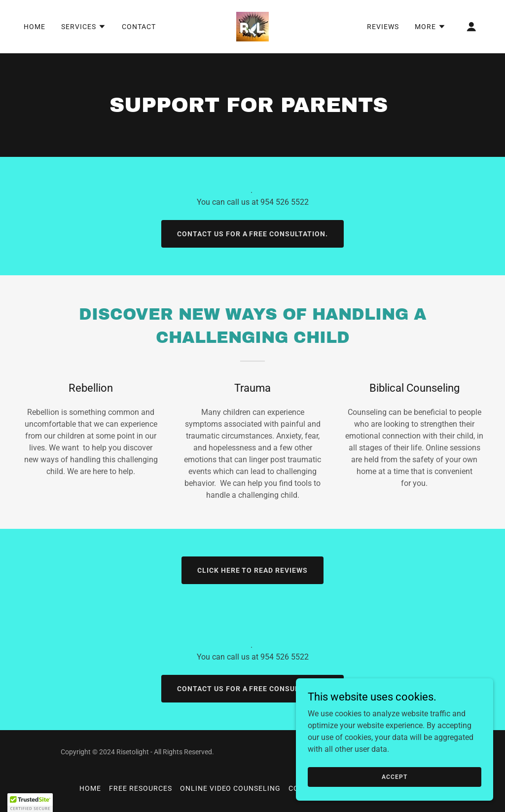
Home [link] (35, 27)
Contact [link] (139, 27)
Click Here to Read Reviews (253, 570)
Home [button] (90, 788)
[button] (84, 27)
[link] (252, 26)
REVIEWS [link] (383, 27)
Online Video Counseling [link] (231, 788)
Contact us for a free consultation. (253, 234)
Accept (394, 776)
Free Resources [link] (141, 788)
